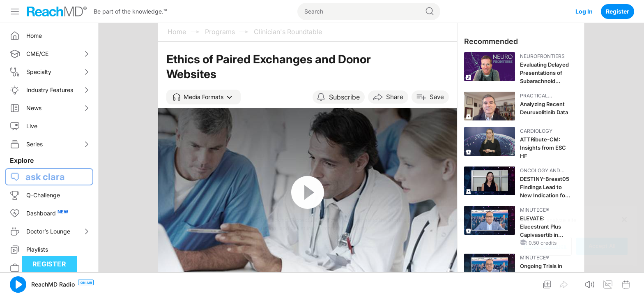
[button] (204, 97)
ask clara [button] (45, 177)
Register (618, 11)
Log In (584, 11)
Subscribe (344, 97)
